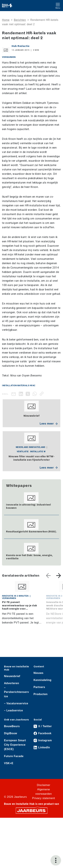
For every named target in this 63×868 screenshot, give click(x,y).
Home (6, 20)
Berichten (20, 20)
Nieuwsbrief (12, 676)
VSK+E (9, 763)
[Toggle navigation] (58, 5)
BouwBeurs (12, 726)
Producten (41, 694)
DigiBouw (11, 733)
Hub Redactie (20, 46)
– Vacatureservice (16, 703)
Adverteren (12, 683)
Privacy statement (44, 798)
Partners (39, 687)
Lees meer (49, 424)
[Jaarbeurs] (32, 810)
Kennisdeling (43, 680)
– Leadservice (13, 710)
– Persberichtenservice (16, 692)
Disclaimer (44, 785)
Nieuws (39, 673)
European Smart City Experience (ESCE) (15, 745)
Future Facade (14, 756)
